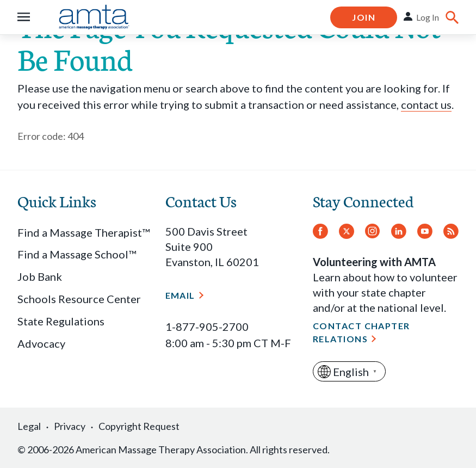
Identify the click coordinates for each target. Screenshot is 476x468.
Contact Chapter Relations (361, 332)
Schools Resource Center (79, 299)
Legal (29, 426)
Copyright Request (139, 426)
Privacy (70, 426)
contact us (426, 104)
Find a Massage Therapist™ (84, 232)
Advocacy (41, 343)
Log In (428, 17)
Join (364, 17)
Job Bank (40, 276)
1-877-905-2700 (207, 327)
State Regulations (61, 321)
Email (180, 295)
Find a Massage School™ (77, 254)
